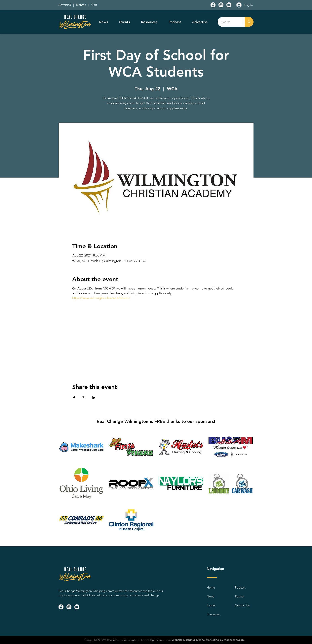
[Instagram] (221, 5)
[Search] (229, 22)
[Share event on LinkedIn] (94, 398)
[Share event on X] (84, 398)
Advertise (65, 5)
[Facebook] (213, 5)
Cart (94, 5)
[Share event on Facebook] (74, 398)
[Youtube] (229, 5)
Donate (82, 5)
